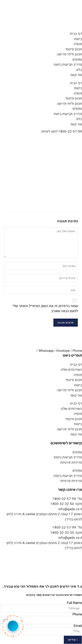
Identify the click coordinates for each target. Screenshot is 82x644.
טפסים (77, 60)
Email (78, 626)
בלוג (79, 70)
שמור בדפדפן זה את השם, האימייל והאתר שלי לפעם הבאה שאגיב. (45, 309)
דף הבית (76, 34)
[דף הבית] (77, 138)
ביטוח (78, 39)
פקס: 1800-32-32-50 (66, 504)
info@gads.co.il (70, 509)
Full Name (74, 603)
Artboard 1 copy (64, 138)
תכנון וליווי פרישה (69, 54)
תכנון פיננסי (74, 49)
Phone (77, 614)
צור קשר (76, 75)
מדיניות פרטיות (71, 463)
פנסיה (78, 44)
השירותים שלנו (71, 370)
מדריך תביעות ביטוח (68, 65)
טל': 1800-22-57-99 (67, 499)
